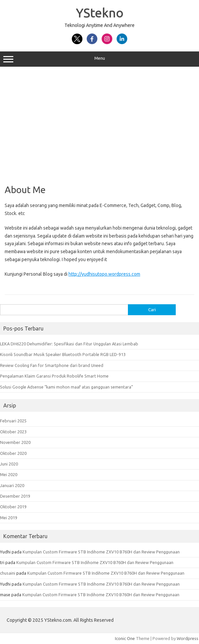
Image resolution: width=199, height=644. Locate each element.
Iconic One (125, 638)
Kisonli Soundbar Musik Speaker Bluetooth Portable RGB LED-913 (63, 354)
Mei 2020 (9, 474)
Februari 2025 (13, 421)
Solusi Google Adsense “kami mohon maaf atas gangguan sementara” (67, 387)
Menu (99, 59)
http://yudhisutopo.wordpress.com (104, 274)
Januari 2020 (12, 485)
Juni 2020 (9, 464)
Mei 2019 (9, 518)
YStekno (100, 13)
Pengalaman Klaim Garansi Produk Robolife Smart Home (54, 376)
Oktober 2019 (13, 507)
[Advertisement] (99, 123)
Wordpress (188, 638)
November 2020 (15, 442)
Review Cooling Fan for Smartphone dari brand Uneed (52, 365)
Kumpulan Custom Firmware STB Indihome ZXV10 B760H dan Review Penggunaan (101, 552)
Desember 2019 (15, 496)
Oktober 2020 (13, 453)
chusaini (8, 573)
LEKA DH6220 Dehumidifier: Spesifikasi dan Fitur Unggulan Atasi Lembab (69, 344)
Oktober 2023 (13, 432)
